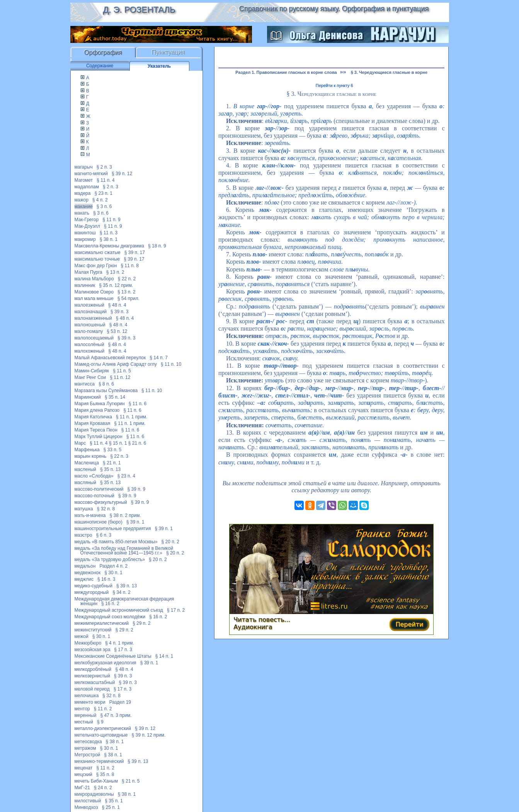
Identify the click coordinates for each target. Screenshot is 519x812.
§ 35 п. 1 (114, 801)
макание (84, 206)
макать (82, 213)
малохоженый (90, 351)
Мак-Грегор (87, 220)
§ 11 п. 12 (120, 377)
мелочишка (87, 696)
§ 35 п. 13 (110, 469)
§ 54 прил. (128, 299)
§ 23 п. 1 (103, 193)
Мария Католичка (93, 417)
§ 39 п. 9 (137, 489)
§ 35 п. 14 (115, 397)
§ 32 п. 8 (106, 509)
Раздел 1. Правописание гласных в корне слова (286, 72)
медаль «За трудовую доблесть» (110, 560)
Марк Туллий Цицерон (99, 437)
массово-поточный (95, 496)
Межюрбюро (88, 643)
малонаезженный (93, 318)
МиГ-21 (83, 788)
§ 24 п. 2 (103, 788)
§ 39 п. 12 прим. (148, 735)
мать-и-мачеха (90, 515)
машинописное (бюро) (99, 522)
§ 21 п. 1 (112, 463)
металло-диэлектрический (103, 728)
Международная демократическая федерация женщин (124, 601)
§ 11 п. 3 (109, 233)
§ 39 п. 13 (127, 586)
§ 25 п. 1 (111, 807)
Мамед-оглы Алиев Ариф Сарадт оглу (116, 364)
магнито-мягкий (91, 174)
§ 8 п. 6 (106, 384)
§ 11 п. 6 (138, 404)
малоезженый (89, 305)
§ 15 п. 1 (118, 443)
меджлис (84, 579)
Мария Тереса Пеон (96, 430)
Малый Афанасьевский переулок (110, 358)
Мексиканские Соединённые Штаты (113, 656)
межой (82, 636)
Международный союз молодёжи (110, 617)
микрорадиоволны (94, 794)
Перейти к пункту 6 (334, 85)
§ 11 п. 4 (106, 180)
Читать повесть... (262, 620)
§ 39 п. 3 (120, 312)
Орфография (103, 52)
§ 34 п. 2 (122, 592)
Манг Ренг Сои (90, 377)
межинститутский (93, 630)
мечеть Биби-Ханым (96, 781)
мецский (83, 774)
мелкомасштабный (95, 682)
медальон (85, 566)
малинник (85, 285)
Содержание (100, 66)
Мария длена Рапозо (97, 410)
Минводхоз (86, 807)
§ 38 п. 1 (109, 239)
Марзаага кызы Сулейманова (106, 391)
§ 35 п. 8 (105, 774)
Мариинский (88, 397)
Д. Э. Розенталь (139, 9)
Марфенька (87, 450)
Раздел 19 (120, 702)
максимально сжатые (98, 252)
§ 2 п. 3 (104, 167)
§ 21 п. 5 (131, 781)
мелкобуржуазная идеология (106, 663)
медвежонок (88, 573)
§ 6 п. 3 (104, 535)
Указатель (159, 66)
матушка (84, 509)
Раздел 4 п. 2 (113, 566)
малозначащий (91, 312)
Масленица (87, 463)
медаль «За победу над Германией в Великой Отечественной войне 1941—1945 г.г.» (124, 551)
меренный (86, 715)
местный (84, 722)
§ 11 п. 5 (122, 371)
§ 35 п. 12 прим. (116, 285)
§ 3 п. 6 (104, 206)
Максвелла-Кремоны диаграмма (110, 246)
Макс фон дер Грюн (96, 266)
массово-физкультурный (101, 502)
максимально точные (97, 259)
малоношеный (90, 325)
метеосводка (88, 742)
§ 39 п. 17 (135, 252)
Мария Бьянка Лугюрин (100, 404)
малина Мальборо (94, 279)
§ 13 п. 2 (115, 272)
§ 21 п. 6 (137, 443)
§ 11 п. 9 (111, 220)
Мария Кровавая (93, 423)
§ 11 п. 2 (103, 709)
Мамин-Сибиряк (92, 371)
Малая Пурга (88, 272)
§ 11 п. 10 (171, 364)
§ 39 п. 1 (135, 522)
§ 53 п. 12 (117, 331)
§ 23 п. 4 (126, 476)
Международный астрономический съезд (119, 610)
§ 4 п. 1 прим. (120, 643)
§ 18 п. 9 (157, 246)
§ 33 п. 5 (113, 450)
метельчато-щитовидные (101, 735)
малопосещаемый (94, 338)
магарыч (84, 167)
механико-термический (99, 761)
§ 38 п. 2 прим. (125, 515)
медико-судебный (94, 586)
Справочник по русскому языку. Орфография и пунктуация (334, 9)
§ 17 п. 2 (176, 610)
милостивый (88, 801)
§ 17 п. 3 (123, 650)
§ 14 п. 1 (164, 656)
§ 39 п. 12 (122, 174)
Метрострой (88, 755)
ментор (82, 709)
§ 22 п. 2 (127, 279)
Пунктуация (169, 52)
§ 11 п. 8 (130, 266)
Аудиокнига (253, 627)
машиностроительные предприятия (113, 529)
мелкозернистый (92, 676)
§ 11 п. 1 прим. (132, 417)
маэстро (83, 535)
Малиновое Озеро (94, 292)
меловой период (92, 689)
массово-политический (99, 489)
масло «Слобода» (94, 476)
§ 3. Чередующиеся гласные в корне (389, 72)
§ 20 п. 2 (171, 542)
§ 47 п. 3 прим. (116, 715)
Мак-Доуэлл (88, 226)
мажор (82, 200)
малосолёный (89, 345)
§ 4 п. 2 (100, 200)
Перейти (409, 624)
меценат (84, 768)
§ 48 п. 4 (117, 305)
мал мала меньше (94, 299)
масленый (86, 469)
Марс (80, 443)
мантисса (85, 384)
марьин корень (91, 456)
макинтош (85, 233)
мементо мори (90, 702)
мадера (83, 193)
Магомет (84, 180)
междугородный (92, 592)
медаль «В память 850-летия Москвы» (116, 542)
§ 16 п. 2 (110, 604)
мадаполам (87, 187)
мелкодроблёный (93, 669)
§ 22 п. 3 (119, 456)
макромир (85, 239)
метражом (85, 748)
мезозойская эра (93, 650)
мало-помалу (89, 331)
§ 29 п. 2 (142, 623)
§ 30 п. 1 (113, 573)
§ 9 (100, 722)
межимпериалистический (102, 623)
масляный (85, 483)
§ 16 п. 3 (106, 579)
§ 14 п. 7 (159, 358)
